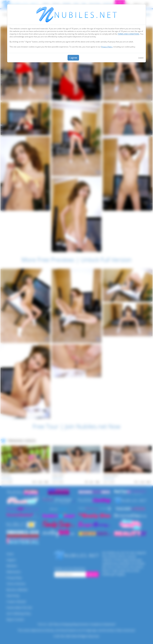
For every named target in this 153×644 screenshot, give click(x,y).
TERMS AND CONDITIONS (128, 34)
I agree (73, 58)
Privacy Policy (107, 47)
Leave (141, 58)
